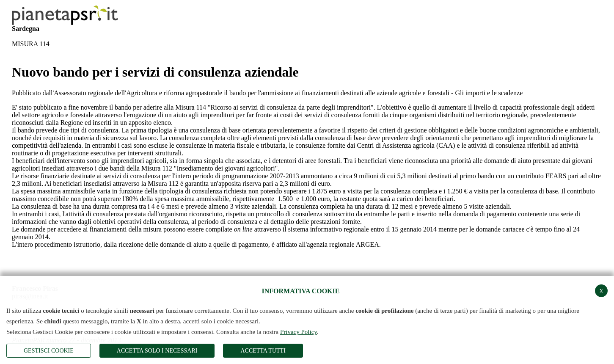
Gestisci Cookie (49, 351)
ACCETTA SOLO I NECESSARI (157, 351)
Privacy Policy (299, 332)
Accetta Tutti (263, 351)
